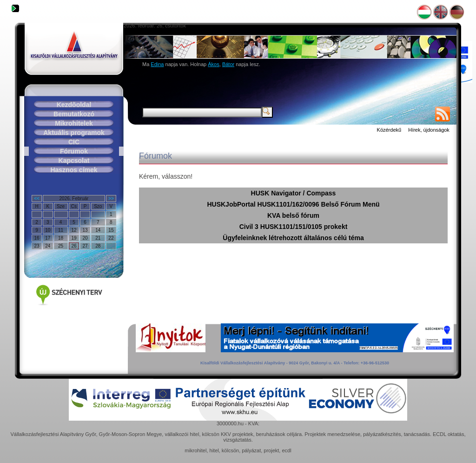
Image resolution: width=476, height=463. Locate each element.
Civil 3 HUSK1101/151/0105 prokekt (294, 227)
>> (111, 198)
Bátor (228, 64)
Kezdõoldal (74, 105)
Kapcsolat (74, 161)
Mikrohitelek (74, 123)
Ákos (213, 64)
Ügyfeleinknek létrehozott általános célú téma (293, 238)
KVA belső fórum (293, 215)
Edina (157, 64)
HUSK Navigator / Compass (294, 193)
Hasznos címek (74, 170)
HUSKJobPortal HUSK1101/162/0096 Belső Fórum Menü (293, 204)
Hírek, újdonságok (429, 130)
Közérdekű (389, 130)
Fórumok (74, 151)
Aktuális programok (74, 133)
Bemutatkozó (74, 114)
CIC (74, 142)
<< (37, 198)
